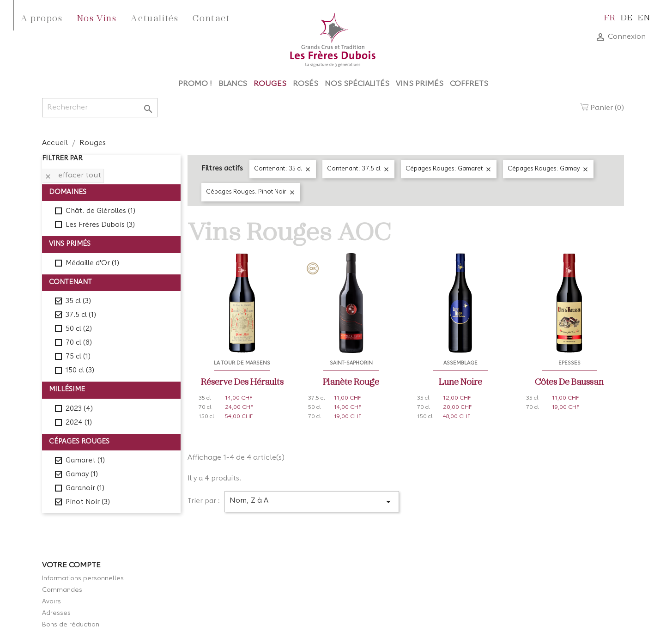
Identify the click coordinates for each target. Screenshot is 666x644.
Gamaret (85, 461)
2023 (79, 409)
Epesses (569, 363)
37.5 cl (81, 315)
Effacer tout (73, 176)
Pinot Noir (88, 502)
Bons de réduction (71, 625)
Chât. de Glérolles (100, 211)
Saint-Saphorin (351, 363)
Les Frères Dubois (100, 225)
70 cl (79, 343)
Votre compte (71, 565)
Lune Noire (460, 381)
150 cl (80, 371)
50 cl (79, 329)
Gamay (82, 475)
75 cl (78, 357)
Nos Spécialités (357, 84)
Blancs (233, 84)
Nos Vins (97, 18)
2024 (79, 423)
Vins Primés (420, 84)
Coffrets (469, 84)
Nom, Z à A (312, 502)
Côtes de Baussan (569, 381)
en (644, 17)
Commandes (62, 590)
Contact (211, 18)
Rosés (306, 84)
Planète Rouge (351, 381)
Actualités (154, 18)
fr (610, 17)
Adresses (56, 613)
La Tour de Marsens (242, 363)
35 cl (78, 301)
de (627, 17)
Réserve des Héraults (242, 381)
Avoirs (51, 601)
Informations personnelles (83, 578)
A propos (42, 18)
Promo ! (195, 84)
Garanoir (85, 489)
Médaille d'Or (92, 264)
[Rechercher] (100, 108)
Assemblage (460, 363)
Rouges (270, 84)
